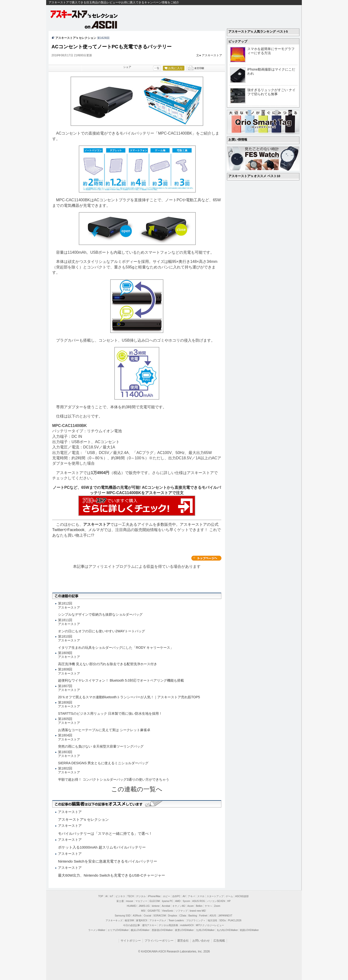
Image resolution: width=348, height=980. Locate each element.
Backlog (193, 916)
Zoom (217, 906)
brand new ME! (198, 911)
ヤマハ (208, 906)
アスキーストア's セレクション (84, 14)
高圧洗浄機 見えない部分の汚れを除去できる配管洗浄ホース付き (108, 664)
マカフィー (141, 901)
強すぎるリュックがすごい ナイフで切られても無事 (271, 92)
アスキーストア (212, 55)
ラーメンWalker (97, 930)
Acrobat (166, 906)
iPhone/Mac (154, 896)
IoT (111, 896)
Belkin (199, 906)
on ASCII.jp (101, 25)
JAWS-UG (144, 906)
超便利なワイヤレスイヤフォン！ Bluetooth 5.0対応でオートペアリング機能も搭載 (121, 680)
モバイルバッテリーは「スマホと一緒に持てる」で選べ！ (105, 833)
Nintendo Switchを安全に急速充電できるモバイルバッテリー (108, 861)
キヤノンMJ (179, 906)
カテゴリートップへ (206, 558)
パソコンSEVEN (216, 901)
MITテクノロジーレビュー (210, 925)
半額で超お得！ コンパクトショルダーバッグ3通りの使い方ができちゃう (114, 779)
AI (106, 896)
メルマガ (96, 530)
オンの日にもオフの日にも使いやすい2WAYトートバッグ (101, 631)
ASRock (137, 916)
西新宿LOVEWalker (162, 930)
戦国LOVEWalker (249, 930)
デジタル (141, 896)
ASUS (213, 916)
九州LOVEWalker (205, 930)
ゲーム (229, 896)
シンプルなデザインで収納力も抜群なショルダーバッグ (100, 614)
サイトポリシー (131, 941)
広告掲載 (219, 941)
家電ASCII (142, 920)
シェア (127, 67)
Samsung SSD (123, 916)
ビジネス (120, 896)
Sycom (186, 901)
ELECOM (155, 901)
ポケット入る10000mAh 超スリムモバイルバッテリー (102, 847)
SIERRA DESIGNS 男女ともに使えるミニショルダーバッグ (103, 763)
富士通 (120, 901)
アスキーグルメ (158, 920)
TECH (131, 896)
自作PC (176, 896)
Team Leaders (176, 920)
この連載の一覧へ (137, 789)
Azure (190, 906)
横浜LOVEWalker (140, 930)
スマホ (201, 896)
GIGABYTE (154, 911)
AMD (178, 901)
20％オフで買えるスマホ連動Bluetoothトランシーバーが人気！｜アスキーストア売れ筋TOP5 (129, 697)
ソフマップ (181, 911)
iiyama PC (167, 901)
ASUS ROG (199, 901)
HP (229, 901)
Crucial (147, 916)
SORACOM (160, 916)
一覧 (157, 68)
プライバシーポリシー (159, 941)
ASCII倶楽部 (242, 896)
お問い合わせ (201, 941)
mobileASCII (187, 925)
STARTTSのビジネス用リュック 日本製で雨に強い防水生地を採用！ (110, 713)
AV (184, 896)
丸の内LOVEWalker (227, 930)
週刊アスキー (149, 925)
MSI (143, 911)
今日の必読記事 (131, 925)
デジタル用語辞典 (168, 925)
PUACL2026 (235, 920)
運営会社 (183, 941)
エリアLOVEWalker (118, 930)
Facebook (76, 530)
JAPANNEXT (225, 916)
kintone (156, 906)
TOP (101, 896)
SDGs (223, 920)
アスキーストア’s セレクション (76, 38)
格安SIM (129, 920)
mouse (130, 901)
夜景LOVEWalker (184, 930)
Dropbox (173, 916)
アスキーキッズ (114, 920)
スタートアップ (215, 896)
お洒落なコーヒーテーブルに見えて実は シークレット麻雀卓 (104, 730)
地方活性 (212, 920)
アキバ (191, 896)
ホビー (167, 896)
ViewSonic (168, 911)
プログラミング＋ (196, 920)
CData (183, 916)
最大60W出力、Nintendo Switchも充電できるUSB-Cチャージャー (112, 875)
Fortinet (203, 916)
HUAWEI (132, 906)
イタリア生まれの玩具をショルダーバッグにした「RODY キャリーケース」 (116, 648)
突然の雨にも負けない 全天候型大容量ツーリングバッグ (101, 746)
